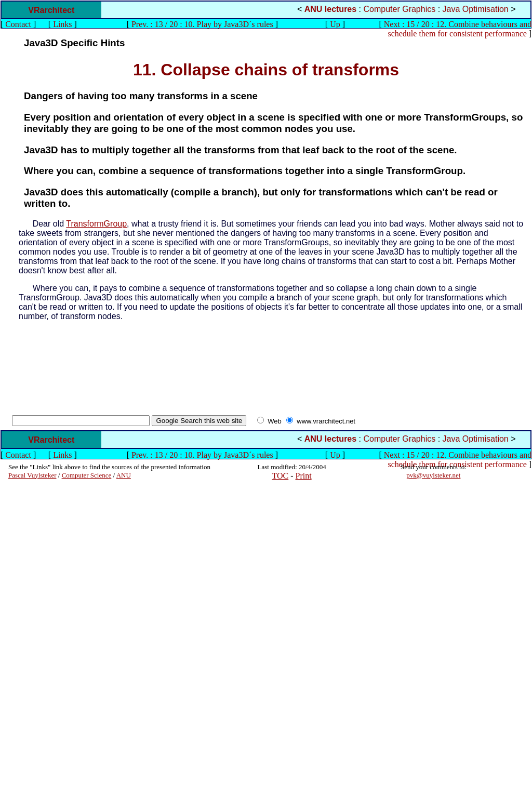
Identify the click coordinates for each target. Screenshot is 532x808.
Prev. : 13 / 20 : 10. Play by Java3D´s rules (202, 24)
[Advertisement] (39, 644)
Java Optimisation (476, 9)
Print (304, 476)
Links (62, 24)
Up (335, 24)
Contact (18, 24)
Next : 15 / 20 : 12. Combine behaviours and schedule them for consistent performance (458, 29)
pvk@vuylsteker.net (433, 475)
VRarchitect (51, 10)
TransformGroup (96, 224)
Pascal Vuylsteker (32, 475)
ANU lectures (330, 9)
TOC (281, 476)
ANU (124, 475)
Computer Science (87, 475)
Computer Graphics (400, 9)
